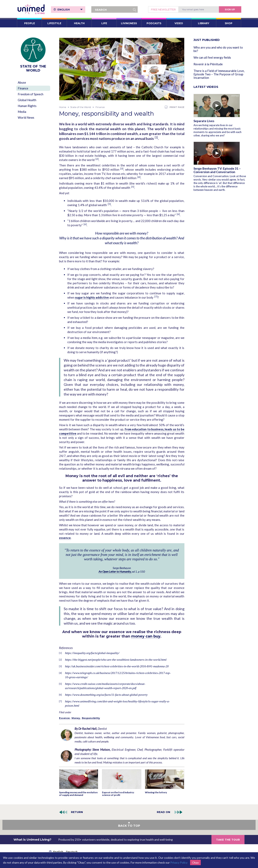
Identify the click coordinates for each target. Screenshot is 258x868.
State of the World (81, 107)
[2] (97, 159)
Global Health (27, 100)
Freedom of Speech (31, 94)
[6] (178, 214)
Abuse (22, 82)
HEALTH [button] (79, 23)
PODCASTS (154, 23)
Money (76, 718)
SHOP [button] (229, 23)
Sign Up (230, 9)
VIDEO (179, 23)
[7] (156, 296)
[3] (122, 169)
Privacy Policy (179, 862)
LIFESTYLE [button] (54, 23)
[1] (156, 137)
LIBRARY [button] (204, 23)
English (70, 9)
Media (22, 112)
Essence (64, 718)
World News (26, 117)
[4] (139, 177)
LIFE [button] (104, 23)
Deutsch (72, 852)
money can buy (146, 636)
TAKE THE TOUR (228, 840)
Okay (195, 862)
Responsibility (91, 718)
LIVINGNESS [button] (129, 23)
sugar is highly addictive (92, 297)
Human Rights (27, 106)
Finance (23, 88)
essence (65, 538)
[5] (133, 187)
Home (63, 107)
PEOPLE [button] (30, 23)
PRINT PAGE (174, 107)
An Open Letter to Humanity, (115, 572)
